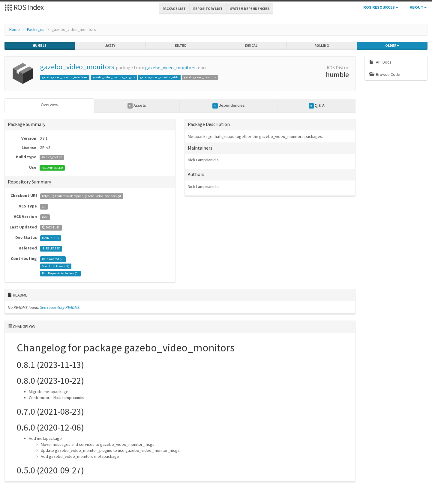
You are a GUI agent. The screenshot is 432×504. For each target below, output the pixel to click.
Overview (49, 105)
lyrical (251, 46)
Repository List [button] (208, 9)
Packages (36, 29)
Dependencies (229, 106)
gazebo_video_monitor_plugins (114, 77)
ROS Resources (381, 7)
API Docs (380, 62)
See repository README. (60, 307)
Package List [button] (174, 9)
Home (15, 29)
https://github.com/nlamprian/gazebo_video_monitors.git (82, 196)
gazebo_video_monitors (77, 67)
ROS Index (24, 7)
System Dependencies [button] (250, 9)
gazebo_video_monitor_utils (159, 77)
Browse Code (385, 74)
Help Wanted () (53, 259)
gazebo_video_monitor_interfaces (65, 77)
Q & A (317, 106)
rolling (322, 46)
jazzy (110, 46)
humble (40, 46)
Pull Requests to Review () (60, 273)
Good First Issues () (56, 266)
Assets (137, 106)
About (418, 7)
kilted (181, 46)
